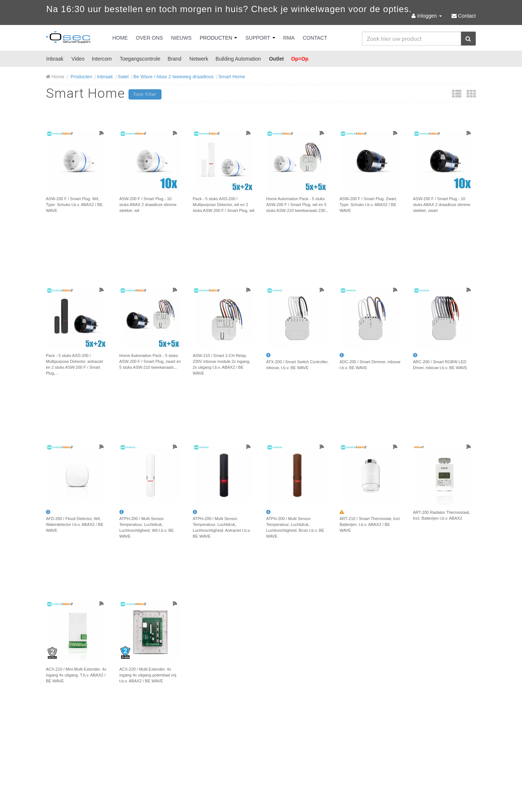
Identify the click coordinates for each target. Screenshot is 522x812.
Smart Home (232, 77)
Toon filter (145, 94)
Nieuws (181, 38)
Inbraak (55, 59)
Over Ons (149, 38)
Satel (123, 77)
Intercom (102, 59)
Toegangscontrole (140, 59)
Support (260, 38)
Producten (219, 38)
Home (120, 38)
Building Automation (238, 59)
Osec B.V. (68, 39)
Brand (175, 59)
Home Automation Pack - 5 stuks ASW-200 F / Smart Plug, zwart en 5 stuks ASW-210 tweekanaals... (150, 361)
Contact (315, 38)
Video (78, 59)
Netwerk (199, 59)
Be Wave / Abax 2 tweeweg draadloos (173, 77)
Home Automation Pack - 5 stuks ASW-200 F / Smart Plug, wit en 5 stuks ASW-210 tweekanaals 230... (297, 205)
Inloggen (427, 16)
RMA (289, 38)
